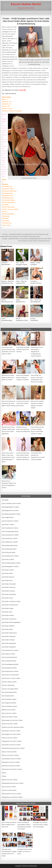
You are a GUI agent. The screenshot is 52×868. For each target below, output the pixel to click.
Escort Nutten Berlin (26, 4)
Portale (4, 776)
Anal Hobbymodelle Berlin (10, 545)
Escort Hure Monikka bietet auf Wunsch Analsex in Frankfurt (23, 378)
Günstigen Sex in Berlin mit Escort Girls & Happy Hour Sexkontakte (40, 825)
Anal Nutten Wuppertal (9, 647)
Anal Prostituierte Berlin (9, 661)
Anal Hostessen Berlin (9, 552)
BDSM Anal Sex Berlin (9, 710)
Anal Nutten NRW (7, 629)
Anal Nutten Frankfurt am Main (11, 601)
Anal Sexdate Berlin (8, 696)
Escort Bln (23, 90)
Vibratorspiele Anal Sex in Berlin (12, 794)
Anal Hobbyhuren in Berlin (10, 542)
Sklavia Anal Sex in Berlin (10, 780)
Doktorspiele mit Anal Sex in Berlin (12, 720)
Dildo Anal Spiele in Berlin (10, 717)
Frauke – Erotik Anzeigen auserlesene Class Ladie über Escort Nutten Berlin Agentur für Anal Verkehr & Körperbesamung (26, 21)
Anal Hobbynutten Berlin (9, 549)
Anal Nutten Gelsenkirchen (10, 605)
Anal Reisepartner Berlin (9, 668)
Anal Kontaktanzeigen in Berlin (11, 563)
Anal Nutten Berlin (7, 573)
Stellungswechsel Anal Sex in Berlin (13, 783)
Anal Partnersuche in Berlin (10, 650)
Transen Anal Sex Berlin (9, 790)
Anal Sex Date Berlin (8, 685)
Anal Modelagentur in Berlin (10, 566)
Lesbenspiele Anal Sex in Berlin (11, 759)
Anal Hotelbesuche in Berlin (10, 556)
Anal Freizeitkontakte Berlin (10, 532)
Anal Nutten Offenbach (9, 636)
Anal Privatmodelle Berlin (9, 657)
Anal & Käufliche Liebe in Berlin (11, 503)
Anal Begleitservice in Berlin (10, 511)
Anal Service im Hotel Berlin (10, 675)
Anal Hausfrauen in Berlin (10, 538)
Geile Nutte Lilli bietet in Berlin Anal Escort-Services (23, 350)
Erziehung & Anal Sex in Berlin (11, 731)
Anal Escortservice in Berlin (10, 521)
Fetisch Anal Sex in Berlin (10, 738)
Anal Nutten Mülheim (8, 626)
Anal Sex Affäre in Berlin (9, 682)
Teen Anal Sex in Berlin (9, 787)
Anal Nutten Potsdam (8, 640)
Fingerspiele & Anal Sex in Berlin (12, 741)
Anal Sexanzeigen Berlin (9, 692)
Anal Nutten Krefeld (8, 615)
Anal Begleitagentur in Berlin (10, 507)
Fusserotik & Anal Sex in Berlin (11, 745)
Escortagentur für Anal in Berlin (11, 734)
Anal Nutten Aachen (8, 570)
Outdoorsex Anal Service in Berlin (12, 769)
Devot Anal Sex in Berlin (9, 713)
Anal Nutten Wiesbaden (9, 643)
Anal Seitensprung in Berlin (10, 671)
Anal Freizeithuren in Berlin (10, 528)
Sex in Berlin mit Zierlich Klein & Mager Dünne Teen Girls (9, 825)
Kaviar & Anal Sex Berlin (9, 752)
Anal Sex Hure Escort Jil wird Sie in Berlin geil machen (23, 403)
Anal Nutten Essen (8, 598)
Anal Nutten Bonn (7, 580)
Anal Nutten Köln (7, 612)
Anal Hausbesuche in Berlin (10, 535)
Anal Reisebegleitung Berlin (10, 664)
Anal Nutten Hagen (8, 608)
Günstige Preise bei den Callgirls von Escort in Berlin (25, 851)
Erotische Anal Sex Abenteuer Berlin (13, 727)
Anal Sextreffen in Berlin (9, 699)
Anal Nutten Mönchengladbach (11, 622)
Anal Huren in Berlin (8, 559)
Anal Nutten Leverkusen (9, 619)
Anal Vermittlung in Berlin (9, 706)
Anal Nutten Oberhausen (9, 633)
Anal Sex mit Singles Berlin (10, 689)
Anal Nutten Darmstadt (9, 584)
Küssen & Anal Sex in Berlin (10, 755)
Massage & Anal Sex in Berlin (11, 762)
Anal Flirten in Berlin (8, 524)
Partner (4, 773)
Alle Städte (5, 500)
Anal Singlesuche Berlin (9, 703)
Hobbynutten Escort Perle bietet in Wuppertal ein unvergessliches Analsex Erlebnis (37, 352)
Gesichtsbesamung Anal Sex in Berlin (13, 748)
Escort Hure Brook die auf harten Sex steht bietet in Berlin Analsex (9, 403)
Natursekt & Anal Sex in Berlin (11, 766)
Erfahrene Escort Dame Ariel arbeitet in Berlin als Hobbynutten (23, 429)
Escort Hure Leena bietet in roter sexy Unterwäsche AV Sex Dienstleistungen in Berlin (8, 457)
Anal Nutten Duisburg (8, 591)
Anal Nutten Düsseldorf (9, 594)
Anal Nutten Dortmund (9, 587)
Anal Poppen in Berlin (8, 654)
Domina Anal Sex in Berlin (10, 724)
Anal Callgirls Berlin (8, 517)
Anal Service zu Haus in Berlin (11, 678)
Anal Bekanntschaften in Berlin (11, 514)
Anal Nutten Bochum (8, 577)
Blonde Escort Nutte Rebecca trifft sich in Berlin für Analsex (8, 378)
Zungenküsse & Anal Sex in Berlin (12, 797)
